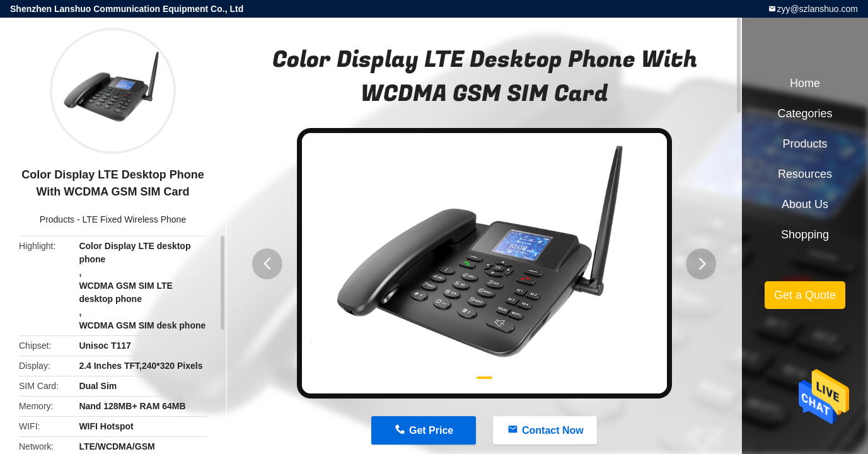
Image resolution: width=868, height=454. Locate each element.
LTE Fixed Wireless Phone (135, 219)
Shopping (805, 235)
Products (57, 219)
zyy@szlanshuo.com (817, 9)
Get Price (431, 430)
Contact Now (553, 430)
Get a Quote (805, 295)
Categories (805, 113)
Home (805, 83)
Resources (805, 174)
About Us (805, 204)
